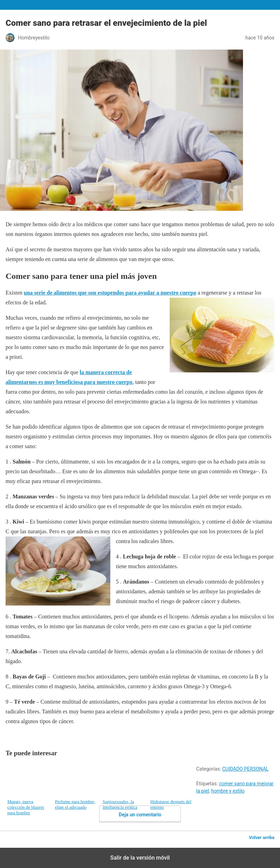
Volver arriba (262, 837)
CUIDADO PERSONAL (246, 769)
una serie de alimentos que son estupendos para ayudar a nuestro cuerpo (110, 293)
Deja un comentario (140, 815)
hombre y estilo (228, 791)
